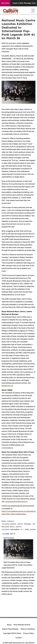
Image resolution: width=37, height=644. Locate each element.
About (9, 625)
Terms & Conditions (28, 629)
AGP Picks (5, 3)
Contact (19, 638)
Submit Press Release (10, 629)
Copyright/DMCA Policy (12, 633)
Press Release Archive (22, 625)
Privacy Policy (29, 633)
